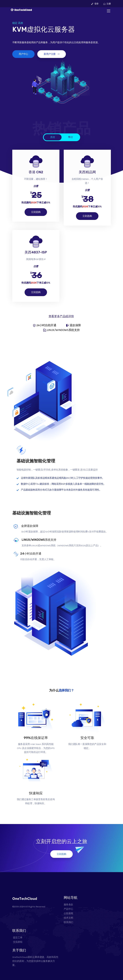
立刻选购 (36, 212)
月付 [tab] (52, 137)
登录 (95, 4)
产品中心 (68, 909)
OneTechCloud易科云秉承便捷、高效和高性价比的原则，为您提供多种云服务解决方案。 (35, 961)
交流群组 (17, 942)
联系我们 (68, 922)
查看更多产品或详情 (61, 316)
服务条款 (68, 905)
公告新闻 (68, 913)
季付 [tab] (70, 137)
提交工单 (17, 937)
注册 (107, 4)
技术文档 (68, 918)
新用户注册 (52, 54)
